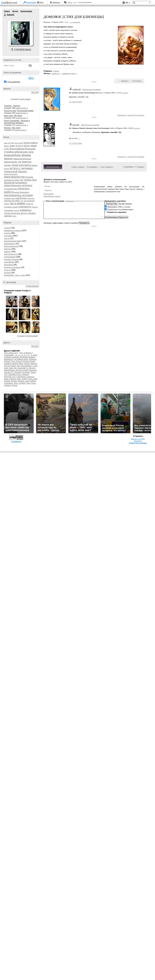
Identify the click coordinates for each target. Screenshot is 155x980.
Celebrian (33, 359)
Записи (7, 11)
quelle (25, 370)
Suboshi (5, 15)
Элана (14, 385)
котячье (7, 273)
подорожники (10, 257)
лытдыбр (8, 236)
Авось (70, 2)
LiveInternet (10, 3)
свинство (31, 198)
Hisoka (27, 364)
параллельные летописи (18, 185)
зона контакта (21, 165)
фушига (35, 207)
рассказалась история (18, 195)
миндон (7, 249)
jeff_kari (7, 366)
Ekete (33, 362)
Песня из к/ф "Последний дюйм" (19, 111)
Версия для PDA (138, 439)
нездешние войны (12, 180)
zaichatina (12, 375)
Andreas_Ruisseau (20, 357)
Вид (128, 3)
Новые (141, 167)
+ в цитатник (75, 22)
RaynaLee (33, 370)
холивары (9, 210)
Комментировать (53, 167)
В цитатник (140, 115)
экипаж (8, 216)
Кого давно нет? (11, 353)
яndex (14, 216)
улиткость (25, 207)
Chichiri (7, 362)
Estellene (8, 364)
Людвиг (14, 381)
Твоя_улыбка (19, 383)
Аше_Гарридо (23, 375)
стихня (7, 228)
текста (7, 238)
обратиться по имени (92, 89)
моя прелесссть (11, 254)
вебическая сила (24, 152)
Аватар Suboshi (20, 33)
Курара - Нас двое (12, 128)
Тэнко (28, 383)
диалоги (27, 162)
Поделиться (137, 81)
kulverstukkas (26, 366)
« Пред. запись (78, 167)
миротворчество (14, 177)
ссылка (125, 93)
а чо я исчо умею (26, 146)
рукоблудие (21, 198)
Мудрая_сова (23, 381)
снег (22, 201)
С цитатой (130, 115)
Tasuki (33, 372)
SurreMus (26, 372)
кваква (34, 165)
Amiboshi (8, 357)
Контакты (138, 441)
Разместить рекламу (138, 443)
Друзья (15, 11)
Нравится (125, 81)
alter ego (7, 143)
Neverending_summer (13, 370)
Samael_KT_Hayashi (13, 372)
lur (27, 368)
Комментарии (26, 11)
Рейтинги (56, 2)
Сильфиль (9, 383)
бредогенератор (11, 246)
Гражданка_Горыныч (25, 377)
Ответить (121, 115)
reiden (12, 146)
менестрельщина (11, 174)
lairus (6, 146)
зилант (8, 165)
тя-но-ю (7, 270)
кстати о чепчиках (21, 168)
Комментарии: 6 (22, 113)
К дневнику (92, 167)
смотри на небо (12, 201)
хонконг (16, 210)
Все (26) (35, 92)
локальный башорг (16, 172)
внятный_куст (10, 377)
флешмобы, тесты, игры (14, 275)
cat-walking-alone (21, 359)
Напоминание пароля (52, 196)
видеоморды (9, 244)
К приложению (32, 286)
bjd (12, 143)
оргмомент (21, 183)
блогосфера (17, 149)
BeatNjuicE (9, 359)
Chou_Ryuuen (17, 362)
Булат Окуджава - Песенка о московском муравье (17, 122)
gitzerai (15, 364)
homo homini (19, 143)
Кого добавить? (26, 353)
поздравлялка (11, 189)
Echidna (26, 362)
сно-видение (29, 201)
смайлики (70, 201)
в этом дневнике (13, 82)
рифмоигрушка (9, 198)
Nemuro (32, 368)
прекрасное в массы (13, 231)
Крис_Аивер (22, 379)
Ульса (34, 383)
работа (9, 192)
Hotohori (34, 364)
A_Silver (34, 355)
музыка (29, 177)
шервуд (32, 213)
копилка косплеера (12, 267)
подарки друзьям (11, 259)
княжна (7, 169)
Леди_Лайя (32, 379)
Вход (42, 2)
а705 (6, 149)
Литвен (7, 381)
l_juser (35, 366)
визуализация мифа (13, 241)
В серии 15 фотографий (28, 336)
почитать (24, 189)
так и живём (17, 203)
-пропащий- (9, 355)
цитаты (7, 233)
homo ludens (31, 143)
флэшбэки (8, 265)
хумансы (26, 210)
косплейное (9, 262)
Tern (6, 375)
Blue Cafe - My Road (13, 116)
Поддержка (124, 3)
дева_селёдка (10, 379)
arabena (32, 357)
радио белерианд (22, 192)
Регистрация (31, 2)
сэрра (7, 204)
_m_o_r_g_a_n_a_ (22, 355)
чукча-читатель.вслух (15, 213)
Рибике (33, 381)
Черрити (8, 385)
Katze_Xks (15, 366)
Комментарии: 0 (22, 108)
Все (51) (35, 346)
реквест (7, 252)
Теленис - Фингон (12, 106)
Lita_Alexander (20, 368)
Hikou (21, 364)
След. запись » (107, 167)
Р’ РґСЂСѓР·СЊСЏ (23, 50)
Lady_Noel (8, 368)
